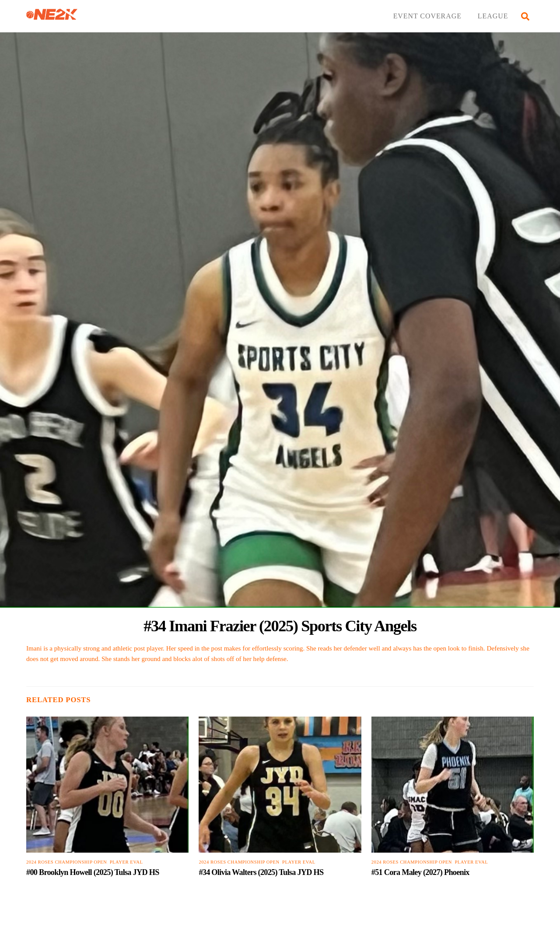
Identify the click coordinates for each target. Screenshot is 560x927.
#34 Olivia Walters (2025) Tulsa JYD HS (261, 872)
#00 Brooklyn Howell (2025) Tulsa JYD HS (93, 872)
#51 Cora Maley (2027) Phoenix (420, 872)
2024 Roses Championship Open (66, 862)
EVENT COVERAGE (427, 16)
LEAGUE (493, 16)
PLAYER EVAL (126, 862)
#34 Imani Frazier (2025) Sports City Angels (280, 626)
